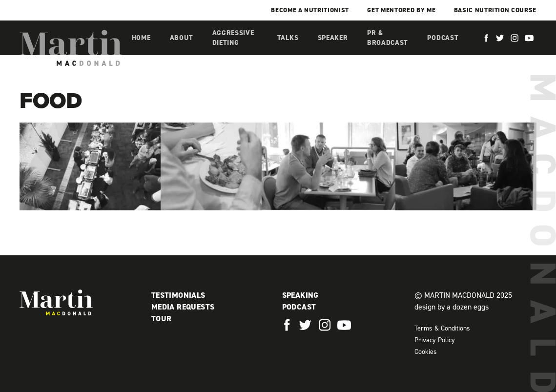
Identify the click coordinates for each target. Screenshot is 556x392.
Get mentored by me (401, 10)
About (182, 38)
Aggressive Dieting (233, 38)
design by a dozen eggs (452, 307)
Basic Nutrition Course (495, 10)
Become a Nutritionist (310, 10)
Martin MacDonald (71, 48)
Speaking (300, 295)
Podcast (443, 38)
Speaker (333, 38)
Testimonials (178, 295)
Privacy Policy (435, 340)
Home (141, 38)
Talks (288, 38)
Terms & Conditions (442, 328)
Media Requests (183, 307)
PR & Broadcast (388, 38)
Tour (162, 319)
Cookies (426, 352)
